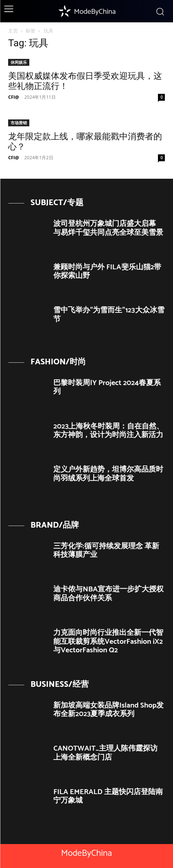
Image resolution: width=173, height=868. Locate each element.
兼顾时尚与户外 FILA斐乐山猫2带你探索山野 (107, 272)
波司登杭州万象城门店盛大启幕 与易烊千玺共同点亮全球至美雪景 (108, 228)
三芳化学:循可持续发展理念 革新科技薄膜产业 (106, 551)
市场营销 (19, 123)
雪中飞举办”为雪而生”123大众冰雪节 (109, 315)
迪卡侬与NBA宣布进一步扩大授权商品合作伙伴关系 (108, 594)
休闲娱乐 (19, 62)
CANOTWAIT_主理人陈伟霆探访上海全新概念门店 (105, 753)
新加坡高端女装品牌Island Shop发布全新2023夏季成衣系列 (108, 710)
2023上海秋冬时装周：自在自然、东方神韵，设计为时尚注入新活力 (108, 431)
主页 (13, 31)
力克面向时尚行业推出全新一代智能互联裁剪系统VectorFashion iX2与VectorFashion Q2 (108, 642)
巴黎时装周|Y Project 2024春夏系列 (107, 387)
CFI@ (14, 97)
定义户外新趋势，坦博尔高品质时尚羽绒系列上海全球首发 (108, 474)
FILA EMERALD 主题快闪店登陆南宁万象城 (108, 797)
